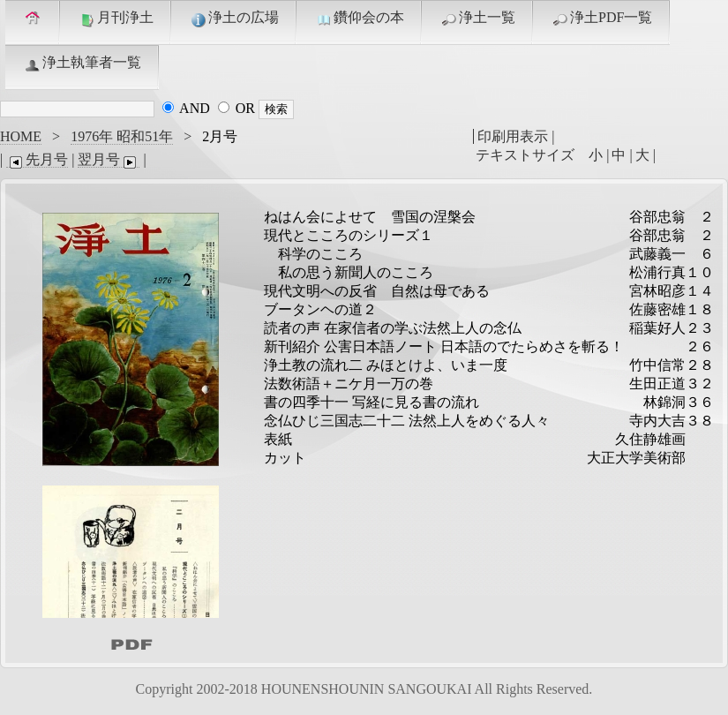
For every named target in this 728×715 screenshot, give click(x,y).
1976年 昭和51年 (122, 136)
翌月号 (109, 160)
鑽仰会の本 (359, 19)
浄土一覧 (477, 19)
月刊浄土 (116, 19)
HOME (21, 136)
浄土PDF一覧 (601, 19)
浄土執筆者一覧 (82, 64)
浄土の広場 (234, 19)
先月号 (37, 160)
